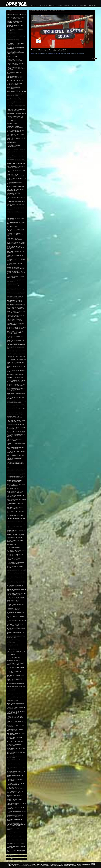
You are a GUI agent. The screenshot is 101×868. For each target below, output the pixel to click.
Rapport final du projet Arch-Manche (15, 567)
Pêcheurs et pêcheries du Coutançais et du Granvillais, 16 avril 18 (15, 248)
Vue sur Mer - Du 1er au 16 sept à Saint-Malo (15, 230)
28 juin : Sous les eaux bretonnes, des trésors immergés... (16, 167)
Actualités (34, 6)
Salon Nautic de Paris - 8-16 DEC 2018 (16, 216)
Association (43, 6)
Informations (16, 859)
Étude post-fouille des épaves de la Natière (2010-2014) (16, 730)
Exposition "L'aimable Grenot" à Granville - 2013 (15, 694)
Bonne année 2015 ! (12, 545)
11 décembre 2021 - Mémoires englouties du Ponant (14, 84)
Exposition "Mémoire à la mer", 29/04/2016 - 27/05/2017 (15, 440)
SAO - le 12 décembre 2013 (13, 658)
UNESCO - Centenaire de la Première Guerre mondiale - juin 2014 (16, 594)
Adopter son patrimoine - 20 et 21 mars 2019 (15, 205)
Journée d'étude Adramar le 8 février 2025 (15, 26)
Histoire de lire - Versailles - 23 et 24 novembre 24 (16, 30)
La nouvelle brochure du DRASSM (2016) (16, 367)
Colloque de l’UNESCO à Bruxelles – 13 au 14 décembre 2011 (16, 784)
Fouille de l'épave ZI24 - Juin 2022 (15, 80)
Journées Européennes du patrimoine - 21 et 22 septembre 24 (16, 40)
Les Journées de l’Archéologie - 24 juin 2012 (16, 761)
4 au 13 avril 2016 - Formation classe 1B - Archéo (16, 452)
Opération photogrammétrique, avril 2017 (15, 337)
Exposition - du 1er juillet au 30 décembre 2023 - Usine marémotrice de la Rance (16, 69)
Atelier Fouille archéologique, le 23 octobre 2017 (16, 281)
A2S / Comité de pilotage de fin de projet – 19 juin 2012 (16, 765)
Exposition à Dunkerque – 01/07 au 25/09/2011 (16, 820)
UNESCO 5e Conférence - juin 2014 (16, 598)
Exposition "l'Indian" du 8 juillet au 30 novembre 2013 (16, 708)
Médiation (75, 6)
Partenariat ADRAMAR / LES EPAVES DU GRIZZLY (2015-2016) (16, 448)
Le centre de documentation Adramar (14, 73)
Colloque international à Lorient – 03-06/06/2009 (16, 847)
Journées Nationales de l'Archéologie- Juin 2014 (13, 609)
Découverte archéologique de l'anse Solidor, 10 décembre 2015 (15, 463)
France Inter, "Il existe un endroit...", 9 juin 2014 (14, 601)
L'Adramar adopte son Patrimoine (16, 524)
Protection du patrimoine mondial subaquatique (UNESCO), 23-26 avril (16, 243)
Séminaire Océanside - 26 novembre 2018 (16, 223)
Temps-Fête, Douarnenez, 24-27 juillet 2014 (15, 586)
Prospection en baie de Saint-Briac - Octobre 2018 (16, 219)
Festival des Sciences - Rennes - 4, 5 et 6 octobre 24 (16, 37)
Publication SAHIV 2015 (13, 489)
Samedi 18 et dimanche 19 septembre (16, 91)
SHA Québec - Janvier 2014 (13, 649)
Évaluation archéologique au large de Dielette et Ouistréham (15, 308)
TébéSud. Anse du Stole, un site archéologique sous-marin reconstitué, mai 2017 (15, 332)
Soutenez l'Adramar (12, 57)
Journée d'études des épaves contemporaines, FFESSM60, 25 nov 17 (16, 272)
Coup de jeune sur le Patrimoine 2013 (15, 668)
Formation (83, 6)
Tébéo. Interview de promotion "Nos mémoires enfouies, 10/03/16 (16, 402)
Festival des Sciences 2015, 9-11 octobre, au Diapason (15, 508)
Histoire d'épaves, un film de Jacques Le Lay (14, 183)
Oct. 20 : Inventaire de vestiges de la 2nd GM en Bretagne (16, 110)
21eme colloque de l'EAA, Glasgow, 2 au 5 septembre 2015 (16, 485)
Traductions (16, 856)
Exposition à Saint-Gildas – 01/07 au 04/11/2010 (16, 833)
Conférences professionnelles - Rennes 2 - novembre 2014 (16, 563)
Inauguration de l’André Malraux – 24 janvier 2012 (16, 780)
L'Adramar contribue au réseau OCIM (15, 290)
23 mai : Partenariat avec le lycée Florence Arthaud (16, 190)
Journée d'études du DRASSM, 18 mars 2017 (15, 341)
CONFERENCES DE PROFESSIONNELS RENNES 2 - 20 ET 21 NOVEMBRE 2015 (16, 477)
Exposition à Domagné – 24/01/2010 (15, 844)
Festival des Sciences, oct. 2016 (15, 375)
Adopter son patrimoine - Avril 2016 (16, 432)
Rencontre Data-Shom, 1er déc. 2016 (16, 360)
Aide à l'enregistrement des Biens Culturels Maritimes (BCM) (16, 18)
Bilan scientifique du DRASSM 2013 (16, 351)
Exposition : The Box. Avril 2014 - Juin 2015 (16, 621)
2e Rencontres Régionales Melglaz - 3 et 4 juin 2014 (16, 590)
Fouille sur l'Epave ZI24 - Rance (15, 741)
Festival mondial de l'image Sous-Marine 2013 (16, 676)
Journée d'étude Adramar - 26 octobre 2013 (15, 680)
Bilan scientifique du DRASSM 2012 (16, 354)
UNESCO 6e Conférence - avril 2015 (16, 518)
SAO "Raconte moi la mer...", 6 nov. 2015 (16, 504)
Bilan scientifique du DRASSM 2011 (16, 474)
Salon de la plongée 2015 (13, 548)
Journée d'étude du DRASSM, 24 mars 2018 (15, 256)
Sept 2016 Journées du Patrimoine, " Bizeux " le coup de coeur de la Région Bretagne (16, 389)
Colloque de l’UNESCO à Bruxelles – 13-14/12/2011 (16, 808)
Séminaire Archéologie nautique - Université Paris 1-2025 (16, 44)
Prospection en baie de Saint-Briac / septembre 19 (16, 160)
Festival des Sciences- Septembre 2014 (16, 582)
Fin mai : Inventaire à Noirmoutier (16, 187)
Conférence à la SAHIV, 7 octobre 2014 (16, 574)
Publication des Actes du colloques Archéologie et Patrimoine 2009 (14, 641)
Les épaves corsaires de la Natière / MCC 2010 (16, 840)
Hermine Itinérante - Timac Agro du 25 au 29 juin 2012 (16, 757)
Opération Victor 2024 (13, 33)
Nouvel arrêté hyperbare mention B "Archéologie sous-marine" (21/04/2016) (16, 436)
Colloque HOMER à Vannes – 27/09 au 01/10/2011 (16, 812)
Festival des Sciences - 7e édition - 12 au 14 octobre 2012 (16, 734)
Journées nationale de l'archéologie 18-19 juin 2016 (14, 417)
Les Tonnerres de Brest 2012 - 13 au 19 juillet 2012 (16, 753)
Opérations (52, 6)
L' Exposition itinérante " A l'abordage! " (14, 672)
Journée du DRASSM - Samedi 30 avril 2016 (16, 444)
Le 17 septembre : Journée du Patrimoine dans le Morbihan (14, 301)
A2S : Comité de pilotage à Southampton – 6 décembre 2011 (15, 788)
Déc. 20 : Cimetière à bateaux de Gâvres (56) (15, 103)
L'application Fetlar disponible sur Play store (16, 179)
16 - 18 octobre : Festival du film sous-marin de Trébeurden (15, 131)
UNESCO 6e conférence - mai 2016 (15, 425)
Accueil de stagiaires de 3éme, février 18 (15, 264)
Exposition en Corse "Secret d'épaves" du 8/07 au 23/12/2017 (14, 320)
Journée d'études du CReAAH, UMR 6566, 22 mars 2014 (16, 637)
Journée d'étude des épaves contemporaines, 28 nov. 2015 (14, 481)
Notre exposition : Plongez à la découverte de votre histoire (15, 117)
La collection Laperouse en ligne (16, 344)
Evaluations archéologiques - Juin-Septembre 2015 (16, 496)
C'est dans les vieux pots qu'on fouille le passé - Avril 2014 (15, 625)
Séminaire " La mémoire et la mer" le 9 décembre (16, 153)
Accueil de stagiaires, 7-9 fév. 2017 (16, 357)
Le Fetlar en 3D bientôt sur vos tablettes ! (15, 252)
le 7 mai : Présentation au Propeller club (13, 194)
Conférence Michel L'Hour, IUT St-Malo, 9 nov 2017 (16, 277)
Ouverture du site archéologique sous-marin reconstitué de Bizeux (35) (16, 409)
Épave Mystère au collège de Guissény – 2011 (15, 800)
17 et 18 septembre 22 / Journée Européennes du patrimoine (15, 77)
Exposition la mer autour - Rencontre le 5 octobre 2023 (14, 60)
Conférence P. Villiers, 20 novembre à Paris (14, 146)
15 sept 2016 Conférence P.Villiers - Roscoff (16, 394)
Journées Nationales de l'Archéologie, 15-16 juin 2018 (14, 239)
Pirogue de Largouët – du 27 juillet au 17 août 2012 (16, 749)
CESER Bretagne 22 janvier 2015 (15, 521)
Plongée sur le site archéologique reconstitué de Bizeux (16, 312)
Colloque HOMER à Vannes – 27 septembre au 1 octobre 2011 (15, 792)
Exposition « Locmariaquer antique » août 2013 (16, 697)
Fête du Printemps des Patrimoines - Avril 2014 (16, 629)
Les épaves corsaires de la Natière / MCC (16, 348)
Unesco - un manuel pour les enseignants (14, 459)
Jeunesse (67, 6)
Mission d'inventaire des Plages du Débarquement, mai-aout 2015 (16, 492)
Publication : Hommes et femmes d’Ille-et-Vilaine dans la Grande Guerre (15, 578)
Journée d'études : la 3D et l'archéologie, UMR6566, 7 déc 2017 (16, 268)
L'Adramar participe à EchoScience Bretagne (16, 371)
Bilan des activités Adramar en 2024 (16, 14)
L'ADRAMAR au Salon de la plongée (16, 652)
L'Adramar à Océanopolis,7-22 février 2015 (15, 527)
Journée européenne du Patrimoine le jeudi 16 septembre (16, 95)
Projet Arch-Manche (12, 701)
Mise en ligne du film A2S (13, 661)
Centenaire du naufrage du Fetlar (16, 201)
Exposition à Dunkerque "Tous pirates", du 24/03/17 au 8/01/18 (15, 297)
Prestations (92, 6)
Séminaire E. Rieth (11, 142)
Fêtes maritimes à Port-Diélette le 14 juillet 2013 (16, 704)
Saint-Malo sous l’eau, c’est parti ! (16, 405)
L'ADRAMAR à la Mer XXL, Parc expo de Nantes (16, 171)
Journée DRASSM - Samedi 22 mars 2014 (15, 633)
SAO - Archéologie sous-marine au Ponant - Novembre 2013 (16, 664)
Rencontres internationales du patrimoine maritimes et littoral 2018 (15, 235)
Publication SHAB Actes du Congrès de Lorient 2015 (16, 500)
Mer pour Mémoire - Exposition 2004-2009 (16, 851)
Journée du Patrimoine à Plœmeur (16, 164)
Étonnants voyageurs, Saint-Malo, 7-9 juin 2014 (16, 605)
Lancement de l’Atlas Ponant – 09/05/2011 (15, 796)
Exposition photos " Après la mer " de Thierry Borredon (16, 64)
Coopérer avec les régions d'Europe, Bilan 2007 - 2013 (14, 559)
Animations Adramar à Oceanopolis (16, 455)
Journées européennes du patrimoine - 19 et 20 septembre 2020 (16, 127)
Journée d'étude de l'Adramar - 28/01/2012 (15, 776)
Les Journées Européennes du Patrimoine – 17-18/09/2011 (15, 816)
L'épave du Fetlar (11, 121)
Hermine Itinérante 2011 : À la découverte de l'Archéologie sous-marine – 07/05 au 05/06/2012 (16, 824)
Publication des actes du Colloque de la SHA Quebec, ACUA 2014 (16, 551)
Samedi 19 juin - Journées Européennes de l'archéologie (15, 99)
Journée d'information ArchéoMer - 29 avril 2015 (16, 531)
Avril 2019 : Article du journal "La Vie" (16, 198)
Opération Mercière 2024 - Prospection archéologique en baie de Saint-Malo (15, 53)
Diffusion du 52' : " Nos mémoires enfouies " (15, 398)
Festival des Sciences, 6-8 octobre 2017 (16, 293)
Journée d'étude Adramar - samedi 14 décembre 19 (16, 139)
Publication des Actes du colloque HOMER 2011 (16, 646)
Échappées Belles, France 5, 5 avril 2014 (16, 613)
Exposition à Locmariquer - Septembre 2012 (14, 745)
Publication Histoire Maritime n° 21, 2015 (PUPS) (16, 471)
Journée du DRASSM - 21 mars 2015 (16, 535)
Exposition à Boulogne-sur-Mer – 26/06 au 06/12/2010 (16, 837)
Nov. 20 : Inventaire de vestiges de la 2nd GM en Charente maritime (16, 106)
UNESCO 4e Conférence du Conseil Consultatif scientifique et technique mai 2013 (16, 713)
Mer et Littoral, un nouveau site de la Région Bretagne (16, 428)
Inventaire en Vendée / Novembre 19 (16, 149)
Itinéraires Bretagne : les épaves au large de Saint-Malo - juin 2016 (16, 413)
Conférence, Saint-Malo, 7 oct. (15, 377)
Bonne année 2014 (11, 655)
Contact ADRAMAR (86, 864)
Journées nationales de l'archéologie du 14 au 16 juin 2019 (16, 175)
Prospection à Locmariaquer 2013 (16, 686)
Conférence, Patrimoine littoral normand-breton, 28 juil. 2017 (16, 324)
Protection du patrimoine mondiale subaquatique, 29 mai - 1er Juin (16, 328)
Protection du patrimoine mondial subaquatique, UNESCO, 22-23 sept (16, 385)
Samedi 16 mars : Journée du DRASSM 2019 (16, 213)
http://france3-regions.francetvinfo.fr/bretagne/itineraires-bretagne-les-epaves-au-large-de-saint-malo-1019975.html (57, 53)
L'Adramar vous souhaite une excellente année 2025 (15, 22)
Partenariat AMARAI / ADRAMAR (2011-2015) (16, 467)
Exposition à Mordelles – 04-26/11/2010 (14, 829)
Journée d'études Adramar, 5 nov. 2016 (16, 363)
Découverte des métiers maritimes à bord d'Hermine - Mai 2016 (16, 421)
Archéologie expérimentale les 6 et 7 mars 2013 (16, 726)
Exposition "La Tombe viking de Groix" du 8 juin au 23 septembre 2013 (15, 718)
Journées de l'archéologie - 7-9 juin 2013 (16, 722)
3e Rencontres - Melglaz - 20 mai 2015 (15, 512)
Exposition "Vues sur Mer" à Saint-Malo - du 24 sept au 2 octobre (16, 381)
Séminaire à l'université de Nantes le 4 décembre (16, 157)
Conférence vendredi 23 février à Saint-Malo (16, 260)
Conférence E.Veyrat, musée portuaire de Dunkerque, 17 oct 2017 (15, 285)
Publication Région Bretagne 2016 (16, 305)
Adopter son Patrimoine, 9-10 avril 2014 (16, 617)
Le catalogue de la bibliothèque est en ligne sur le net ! (15, 555)
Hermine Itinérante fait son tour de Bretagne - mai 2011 (16, 804)
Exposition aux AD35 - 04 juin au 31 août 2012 (15, 768)
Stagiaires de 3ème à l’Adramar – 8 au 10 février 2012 (16, 772)
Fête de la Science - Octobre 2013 (16, 683)
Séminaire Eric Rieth (12, 124)
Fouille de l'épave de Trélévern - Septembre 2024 (15, 48)
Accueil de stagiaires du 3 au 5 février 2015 (15, 541)
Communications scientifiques (15, 538)
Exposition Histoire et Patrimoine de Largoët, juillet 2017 (16, 316)
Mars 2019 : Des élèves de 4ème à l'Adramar (15, 209)
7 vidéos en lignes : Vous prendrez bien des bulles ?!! (16, 135)
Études (60, 6)
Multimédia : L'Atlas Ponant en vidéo (16, 570)
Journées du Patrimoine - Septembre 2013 (13, 690)
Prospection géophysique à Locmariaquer (14, 738)
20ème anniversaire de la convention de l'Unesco (13, 88)
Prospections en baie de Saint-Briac (16, 114)
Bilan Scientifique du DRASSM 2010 (16, 515)
